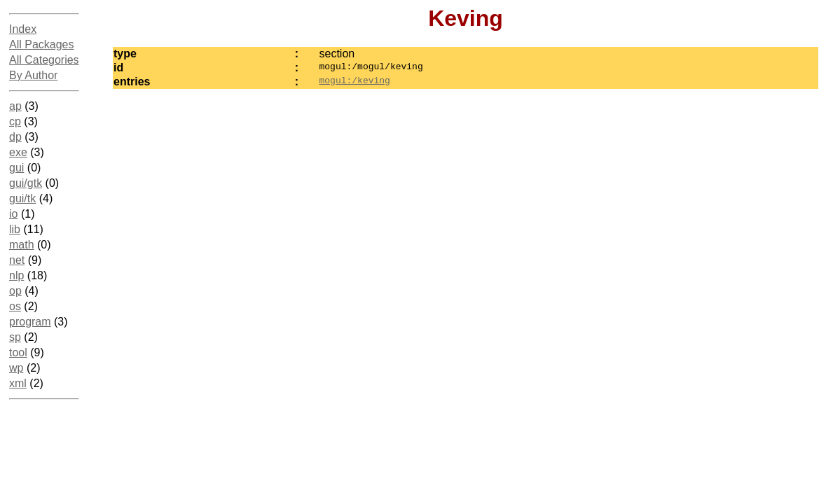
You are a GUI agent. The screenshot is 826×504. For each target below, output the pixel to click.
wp (16, 368)
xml (18, 383)
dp (15, 137)
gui (16, 168)
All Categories (44, 60)
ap (15, 106)
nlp (16, 275)
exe (18, 152)
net (17, 260)
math (22, 245)
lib (15, 229)
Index (23, 29)
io (13, 214)
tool (18, 352)
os (15, 306)
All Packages (42, 44)
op (15, 291)
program (30, 322)
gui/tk (22, 198)
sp (15, 337)
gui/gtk (26, 183)
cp (15, 121)
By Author (33, 75)
